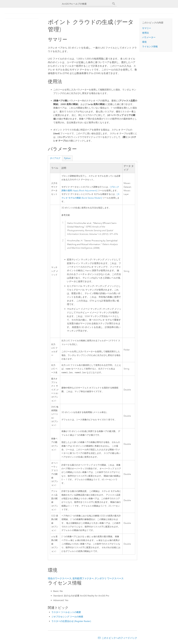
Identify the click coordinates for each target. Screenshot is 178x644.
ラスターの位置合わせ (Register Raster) (71, 622)
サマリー (147, 28)
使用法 (145, 33)
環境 (144, 42)
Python (67, 158)
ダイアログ (55, 158)
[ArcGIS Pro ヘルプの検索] (86, 4)
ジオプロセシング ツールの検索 (67, 617)
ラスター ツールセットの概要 (66, 613)
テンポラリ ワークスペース (109, 579)
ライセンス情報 (150, 47)
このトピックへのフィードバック (119, 638)
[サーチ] (114, 4)
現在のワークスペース (60, 579)
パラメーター (149, 37)
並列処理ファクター (83, 579)
